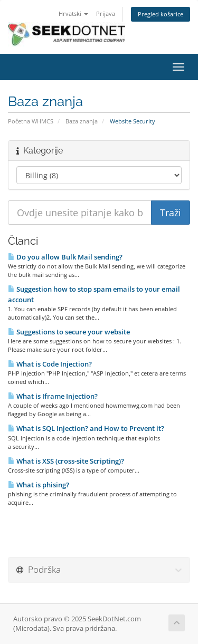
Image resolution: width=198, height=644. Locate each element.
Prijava (106, 13)
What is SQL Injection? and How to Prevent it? (86, 428)
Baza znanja (82, 121)
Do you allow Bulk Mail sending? (65, 257)
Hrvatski (73, 13)
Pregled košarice (161, 14)
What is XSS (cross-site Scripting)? (66, 461)
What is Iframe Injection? (53, 396)
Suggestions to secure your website (69, 332)
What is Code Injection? (50, 364)
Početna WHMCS (31, 121)
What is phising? (39, 485)
